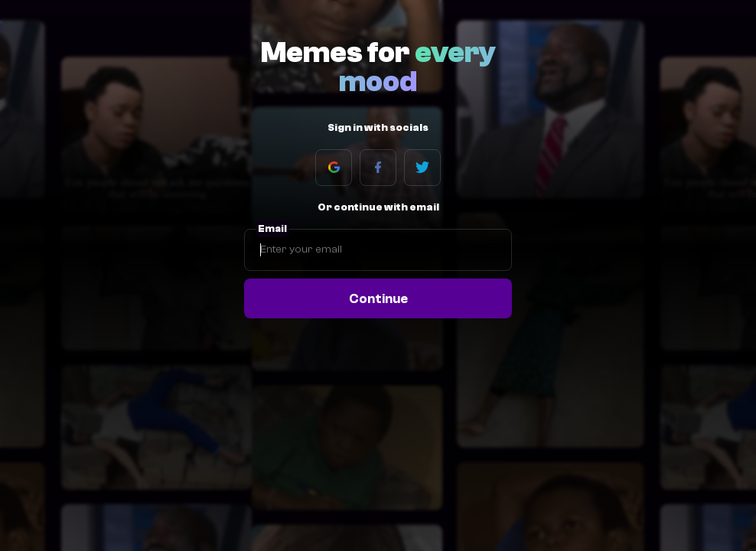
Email (272, 229)
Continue (378, 298)
